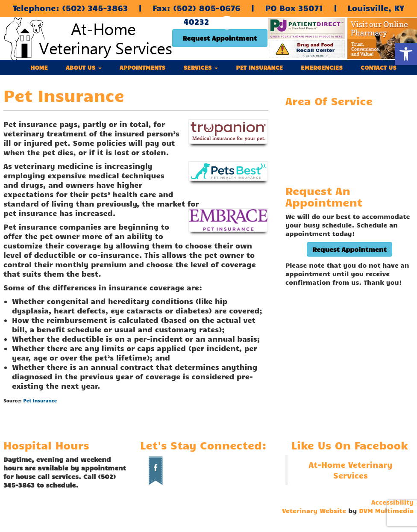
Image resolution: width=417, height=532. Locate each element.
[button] (406, 54)
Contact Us (379, 67)
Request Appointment (220, 38)
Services (201, 67)
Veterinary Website (314, 511)
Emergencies (322, 67)
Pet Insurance (259, 67)
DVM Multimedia (386, 511)
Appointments (142, 67)
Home (39, 67)
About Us (84, 67)
